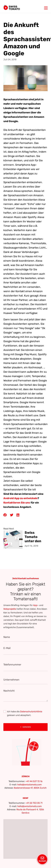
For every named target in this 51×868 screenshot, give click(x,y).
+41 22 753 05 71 (34, 803)
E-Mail (7, 648)
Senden (26, 727)
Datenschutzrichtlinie (31, 712)
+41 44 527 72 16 (34, 781)
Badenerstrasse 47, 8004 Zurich (30, 788)
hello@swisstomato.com (29, 785)
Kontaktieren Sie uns (17, 503)
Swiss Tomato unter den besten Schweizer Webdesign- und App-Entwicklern (35, 537)
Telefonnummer (12, 665)
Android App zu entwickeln (20, 498)
